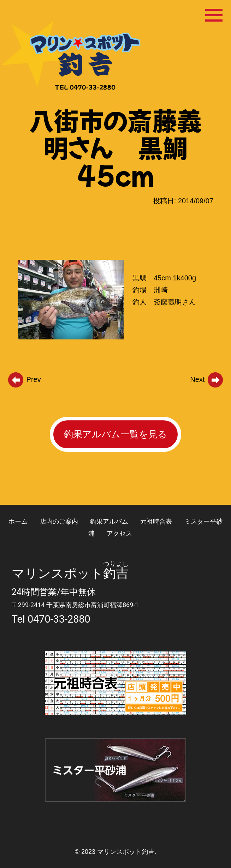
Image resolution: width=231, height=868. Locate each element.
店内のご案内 (59, 521)
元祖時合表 (156, 521)
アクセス (119, 533)
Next (207, 379)
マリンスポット (57, 573)
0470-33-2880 (59, 619)
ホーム (18, 521)
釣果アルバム (109, 521)
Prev (24, 379)
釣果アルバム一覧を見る (115, 434)
